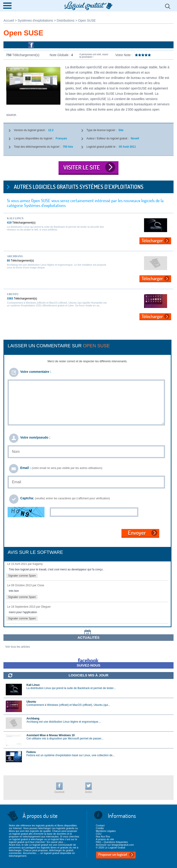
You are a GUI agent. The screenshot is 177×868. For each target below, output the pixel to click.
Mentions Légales (106, 831)
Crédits (100, 828)
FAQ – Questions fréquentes (112, 842)
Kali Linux (15, 218)
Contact (100, 825)
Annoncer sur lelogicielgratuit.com (115, 845)
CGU (99, 834)
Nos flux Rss (103, 836)
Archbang (15, 256)
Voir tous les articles (18, 647)
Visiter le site (88, 168)
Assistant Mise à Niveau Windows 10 (51, 735)
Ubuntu (13, 294)
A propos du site (105, 839)
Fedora (31, 752)
